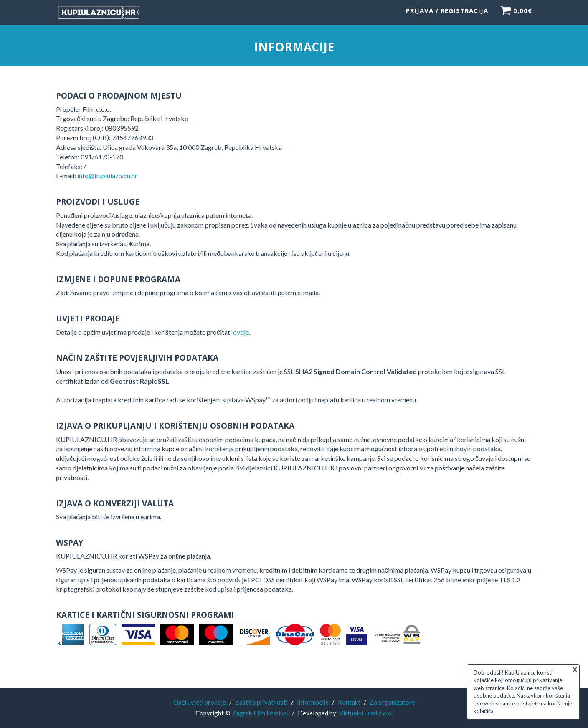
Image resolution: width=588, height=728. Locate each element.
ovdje (241, 332)
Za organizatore (392, 702)
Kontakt (349, 702)
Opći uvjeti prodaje (200, 702)
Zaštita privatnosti (261, 702)
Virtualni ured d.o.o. (366, 713)
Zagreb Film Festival (260, 713)
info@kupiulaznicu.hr (107, 176)
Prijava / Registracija (447, 15)
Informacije (313, 702)
